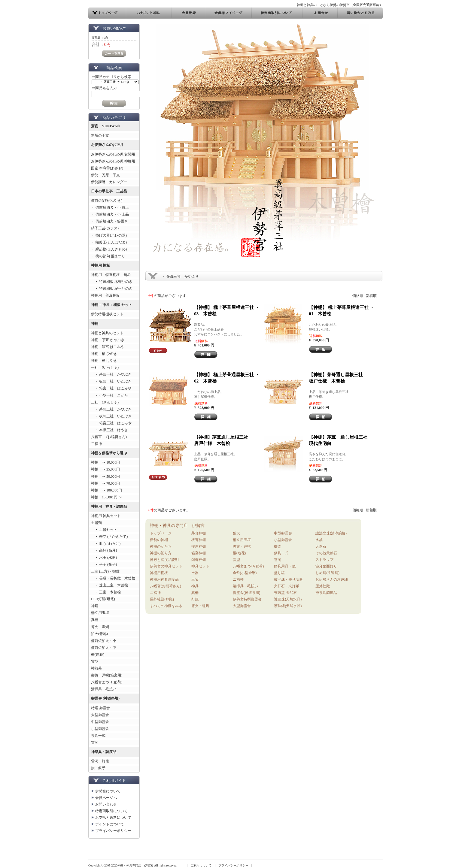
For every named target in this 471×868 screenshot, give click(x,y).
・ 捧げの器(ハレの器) (109, 235)
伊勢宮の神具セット (166, 566)
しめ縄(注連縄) (327, 573)
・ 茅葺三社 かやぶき (111, 409)
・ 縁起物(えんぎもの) (109, 249)
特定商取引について (111, 811)
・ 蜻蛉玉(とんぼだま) (109, 242)
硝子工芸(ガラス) (105, 228)
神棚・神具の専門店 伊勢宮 (177, 525)
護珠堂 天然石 (285, 593)
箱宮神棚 (199, 553)
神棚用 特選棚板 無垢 (111, 275)
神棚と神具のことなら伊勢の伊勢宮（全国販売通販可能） (340, 5)
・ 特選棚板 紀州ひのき (112, 289)
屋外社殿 (323, 586)
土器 (195, 573)
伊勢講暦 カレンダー (109, 182)
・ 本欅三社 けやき (109, 430)
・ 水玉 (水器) (104, 558)
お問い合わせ (106, 804)
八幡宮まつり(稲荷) (107, 682)
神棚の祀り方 (161, 553)
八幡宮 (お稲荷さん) (109, 437)
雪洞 (95, 742)
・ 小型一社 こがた (109, 395)
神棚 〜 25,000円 (105, 469)
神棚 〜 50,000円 (105, 476)
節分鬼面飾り (326, 566)
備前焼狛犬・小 (104, 641)
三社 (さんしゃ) (105, 402)
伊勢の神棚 (159, 540)
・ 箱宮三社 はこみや (111, 423)
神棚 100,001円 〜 (106, 497)
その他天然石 (326, 553)
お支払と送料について (113, 818)
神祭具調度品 (326, 593)
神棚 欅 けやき (104, 361)
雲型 (95, 661)
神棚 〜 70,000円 (105, 483)
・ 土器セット (104, 530)
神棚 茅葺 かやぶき (108, 340)
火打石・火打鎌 (287, 586)
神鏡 (95, 606)
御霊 (278, 546)
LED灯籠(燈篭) (103, 599)
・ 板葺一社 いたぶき (111, 381)
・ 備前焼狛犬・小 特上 (110, 207)
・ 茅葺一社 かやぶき (111, 374)
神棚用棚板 (159, 573)
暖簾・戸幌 (242, 546)
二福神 (96, 444)
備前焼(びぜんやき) (107, 201)
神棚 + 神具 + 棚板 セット (112, 305)
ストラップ (324, 560)
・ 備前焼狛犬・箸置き (109, 221)
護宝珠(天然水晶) (288, 599)
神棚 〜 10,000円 (105, 462)
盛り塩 (279, 573)
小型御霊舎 (100, 729)
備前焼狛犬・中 (104, 648)
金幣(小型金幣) (245, 573)
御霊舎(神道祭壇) (247, 593)
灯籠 (195, 599)
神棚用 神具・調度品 (109, 507)
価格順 (358, 296)
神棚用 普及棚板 (105, 295)
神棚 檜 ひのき (104, 354)
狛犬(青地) (99, 634)
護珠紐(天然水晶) (288, 606)
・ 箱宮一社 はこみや (111, 388)
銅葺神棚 (199, 560)
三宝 (195, 579)
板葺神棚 (199, 540)
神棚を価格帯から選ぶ (109, 453)
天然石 (321, 546)
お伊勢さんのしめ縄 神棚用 (113, 161)
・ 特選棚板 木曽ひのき (112, 282)
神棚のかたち (161, 546)
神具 (195, 586)
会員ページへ (106, 798)
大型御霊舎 (100, 715)
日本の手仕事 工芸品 (109, 191)
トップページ (161, 533)
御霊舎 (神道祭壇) (105, 698)
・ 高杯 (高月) (104, 550)
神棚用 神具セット (106, 516)
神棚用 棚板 (100, 265)
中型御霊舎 (100, 722)
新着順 (371, 296)
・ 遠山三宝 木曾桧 (109, 585)
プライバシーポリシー (113, 831)
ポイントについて (110, 824)
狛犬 (236, 533)
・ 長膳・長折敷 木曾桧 (113, 578)
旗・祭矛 (98, 768)
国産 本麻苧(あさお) (109, 168)
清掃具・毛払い (104, 689)
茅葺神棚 (199, 533)
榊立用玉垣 (100, 613)
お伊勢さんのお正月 (107, 145)
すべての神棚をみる (166, 606)
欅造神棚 (199, 546)
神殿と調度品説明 (164, 560)
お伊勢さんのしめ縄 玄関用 (113, 154)
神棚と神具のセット (107, 333)
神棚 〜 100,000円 (106, 490)
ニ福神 (155, 593)
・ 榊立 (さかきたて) (109, 537)
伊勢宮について (108, 791)
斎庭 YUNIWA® (105, 126)
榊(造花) (98, 655)
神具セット (200, 566)
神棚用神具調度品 (164, 579)
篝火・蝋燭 (100, 627)
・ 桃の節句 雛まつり (108, 256)
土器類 (96, 523)
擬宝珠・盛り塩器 (288, 579)
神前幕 (96, 668)
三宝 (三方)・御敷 (105, 571)
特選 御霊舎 (100, 708)
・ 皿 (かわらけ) (106, 543)
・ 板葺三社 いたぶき (111, 416)
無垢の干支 (100, 135)
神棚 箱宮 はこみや (108, 347)
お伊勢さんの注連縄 (332, 579)
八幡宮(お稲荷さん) (166, 586)
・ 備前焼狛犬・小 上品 (110, 214)
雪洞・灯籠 (100, 761)
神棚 (95, 324)
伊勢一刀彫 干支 (105, 175)
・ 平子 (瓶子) (104, 564)
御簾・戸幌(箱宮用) (107, 675)
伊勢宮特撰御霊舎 (247, 599)
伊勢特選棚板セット (107, 314)
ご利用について (201, 865)
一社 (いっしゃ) (105, 367)
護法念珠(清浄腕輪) (331, 533)
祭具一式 (98, 736)
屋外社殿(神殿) (162, 599)
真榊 (95, 620)
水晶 (319, 540)
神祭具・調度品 (104, 752)
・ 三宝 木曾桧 (106, 592)
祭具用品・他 (285, 566)
